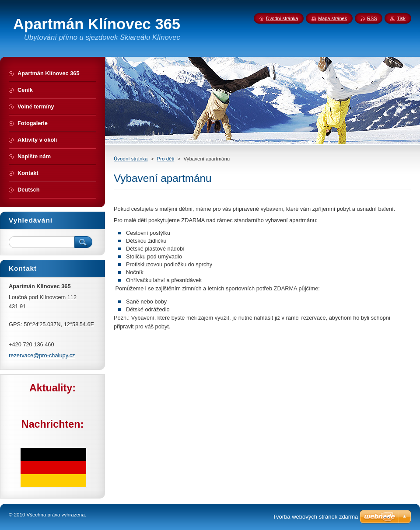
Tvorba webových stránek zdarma (315, 517)
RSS (372, 18)
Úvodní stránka (131, 159)
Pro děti (166, 159)
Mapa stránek (332, 18)
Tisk (401, 18)
